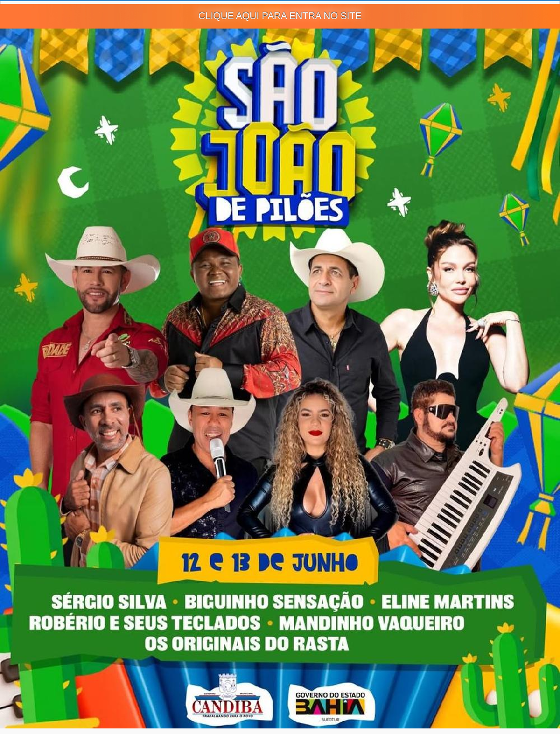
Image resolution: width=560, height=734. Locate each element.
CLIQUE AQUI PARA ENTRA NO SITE (280, 16)
